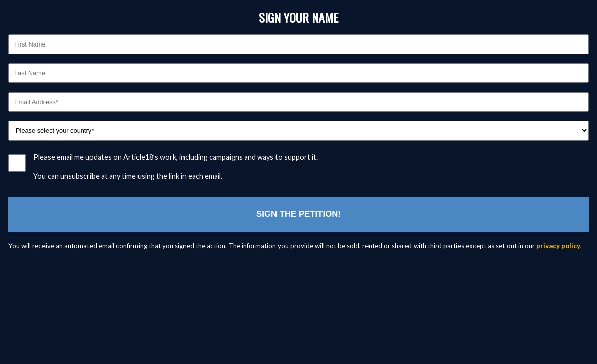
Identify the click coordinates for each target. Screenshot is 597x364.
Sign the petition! (298, 214)
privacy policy (558, 246)
